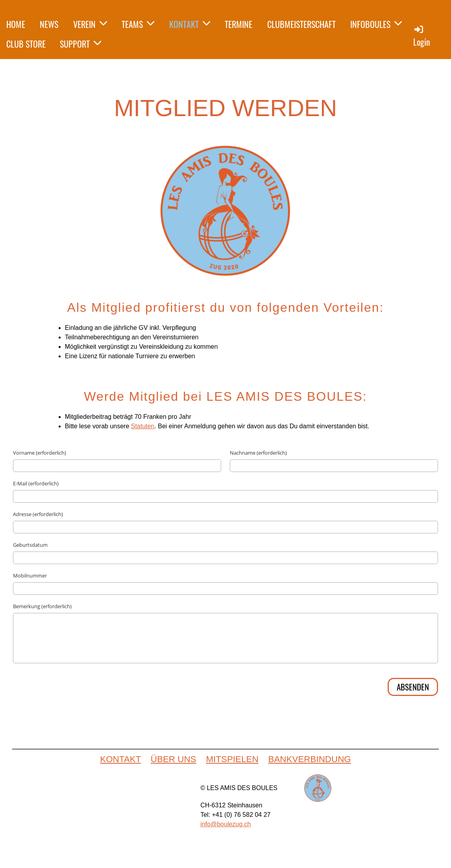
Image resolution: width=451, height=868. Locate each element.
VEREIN (90, 24)
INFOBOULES (376, 24)
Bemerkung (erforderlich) (42, 606)
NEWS (49, 24)
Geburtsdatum (30, 545)
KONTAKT (190, 24)
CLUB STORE (26, 44)
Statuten (143, 426)
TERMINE (238, 24)
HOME (16, 24)
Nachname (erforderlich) (258, 453)
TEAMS (138, 24)
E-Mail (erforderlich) (36, 483)
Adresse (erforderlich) (38, 514)
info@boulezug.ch (225, 824)
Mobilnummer (30, 576)
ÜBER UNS (174, 759)
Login (422, 36)
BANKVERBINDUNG (309, 759)
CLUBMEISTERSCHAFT (301, 24)
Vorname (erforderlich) (40, 453)
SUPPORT (80, 44)
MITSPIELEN (232, 759)
